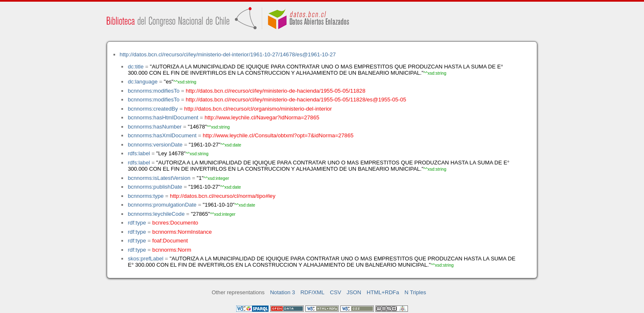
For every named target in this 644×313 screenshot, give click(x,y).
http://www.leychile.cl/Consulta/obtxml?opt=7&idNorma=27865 (278, 135)
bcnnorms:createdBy (153, 109)
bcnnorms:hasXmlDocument (162, 135)
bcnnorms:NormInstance (182, 232)
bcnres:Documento (175, 223)
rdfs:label (139, 153)
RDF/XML (312, 292)
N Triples (415, 292)
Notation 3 (282, 292)
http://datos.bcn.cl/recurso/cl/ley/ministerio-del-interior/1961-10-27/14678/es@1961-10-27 (228, 54)
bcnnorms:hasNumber (155, 127)
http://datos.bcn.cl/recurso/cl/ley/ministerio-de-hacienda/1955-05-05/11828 (275, 91)
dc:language (142, 82)
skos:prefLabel (145, 259)
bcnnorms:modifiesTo (153, 91)
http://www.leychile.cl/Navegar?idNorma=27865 (262, 117)
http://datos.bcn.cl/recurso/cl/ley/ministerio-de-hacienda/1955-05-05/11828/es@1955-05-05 (296, 100)
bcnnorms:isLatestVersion (159, 178)
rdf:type (137, 223)
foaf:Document (170, 241)
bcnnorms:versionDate (155, 145)
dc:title (136, 67)
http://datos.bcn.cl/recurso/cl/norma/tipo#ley (223, 196)
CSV (336, 292)
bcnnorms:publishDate (155, 187)
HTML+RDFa (383, 292)
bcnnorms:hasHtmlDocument (163, 117)
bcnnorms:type (146, 196)
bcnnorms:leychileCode (156, 214)
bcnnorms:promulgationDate (162, 205)
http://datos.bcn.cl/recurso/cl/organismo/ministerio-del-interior (258, 109)
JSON (354, 292)
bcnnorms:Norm (172, 250)
